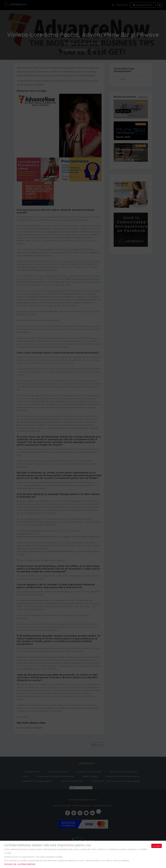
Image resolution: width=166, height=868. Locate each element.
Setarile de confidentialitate (20, 864)
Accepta (157, 846)
